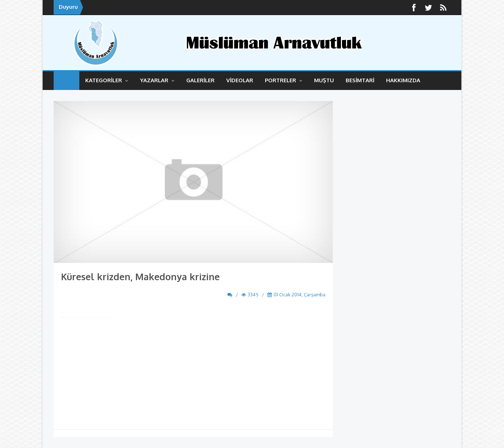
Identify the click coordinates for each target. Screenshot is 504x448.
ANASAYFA (66, 81)
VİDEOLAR (240, 80)
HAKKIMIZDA (403, 80)
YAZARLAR (157, 80)
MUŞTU (324, 80)
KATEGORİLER (107, 80)
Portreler (284, 80)
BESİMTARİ (360, 80)
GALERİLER (200, 80)
